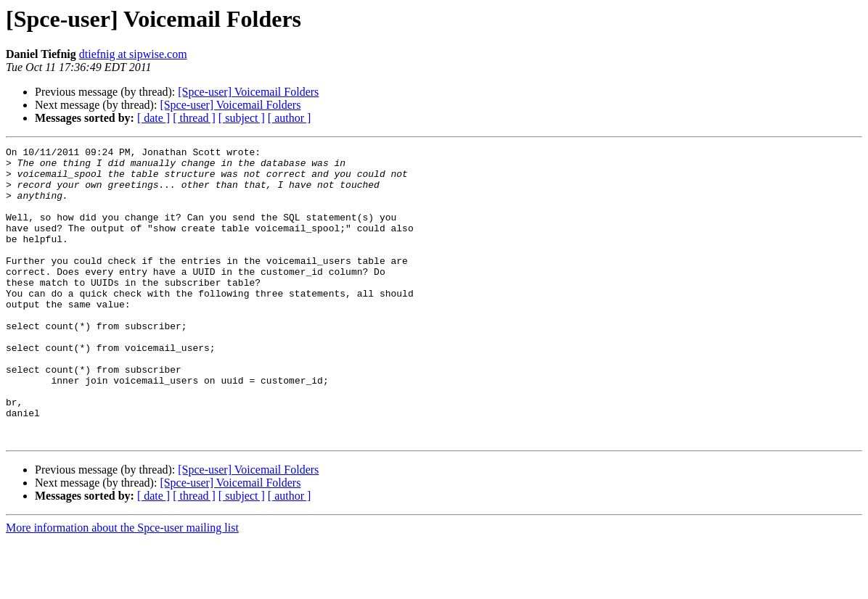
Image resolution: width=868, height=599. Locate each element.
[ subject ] (242, 118)
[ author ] (290, 118)
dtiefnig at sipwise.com (133, 54)
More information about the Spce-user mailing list (122, 586)
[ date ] (153, 118)
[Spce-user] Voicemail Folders (248, 92)
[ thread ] (194, 118)
